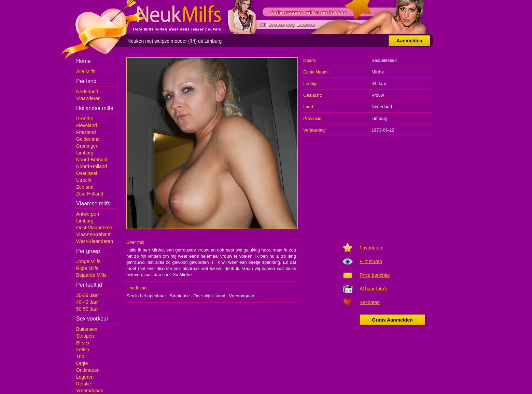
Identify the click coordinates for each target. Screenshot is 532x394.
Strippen (85, 336)
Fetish (83, 350)
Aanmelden (409, 41)
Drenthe (85, 119)
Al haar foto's (373, 289)
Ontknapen (88, 370)
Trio (80, 356)
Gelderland (88, 139)
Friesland (86, 132)
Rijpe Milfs (87, 268)
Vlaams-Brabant (93, 234)
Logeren (85, 377)
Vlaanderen (88, 98)
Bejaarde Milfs (91, 275)
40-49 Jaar (88, 302)
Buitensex (87, 329)
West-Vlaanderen (95, 241)
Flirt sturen (371, 261)
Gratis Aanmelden (392, 320)
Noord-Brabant (92, 160)
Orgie (82, 363)
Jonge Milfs (88, 261)
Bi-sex (83, 343)
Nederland (87, 92)
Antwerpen (88, 214)
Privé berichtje (375, 275)
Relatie (84, 384)
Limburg (85, 153)
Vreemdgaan (90, 391)
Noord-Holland (92, 166)
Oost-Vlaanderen (94, 228)
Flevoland (87, 125)
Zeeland (85, 187)
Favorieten (371, 248)
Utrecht (84, 180)
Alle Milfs (86, 71)
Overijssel (87, 173)
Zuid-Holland (90, 194)
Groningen (87, 146)
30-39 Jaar (88, 295)
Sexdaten (370, 302)
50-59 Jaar (88, 309)
